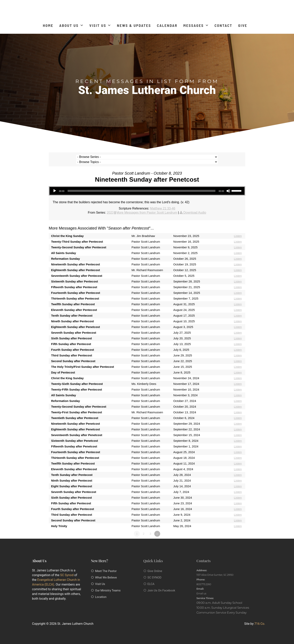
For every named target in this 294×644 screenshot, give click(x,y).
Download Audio (195, 207)
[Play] (55, 186)
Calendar (167, 25)
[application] (147, 186)
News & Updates (134, 25)
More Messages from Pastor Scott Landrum (147, 207)
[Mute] (228, 186)
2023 (110, 207)
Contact (223, 25)
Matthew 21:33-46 (163, 203)
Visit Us (100, 25)
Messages (196, 25)
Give (243, 25)
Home (48, 25)
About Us (71, 25)
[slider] (142, 186)
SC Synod (67, 570)
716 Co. (260, 619)
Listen (238, 231)
